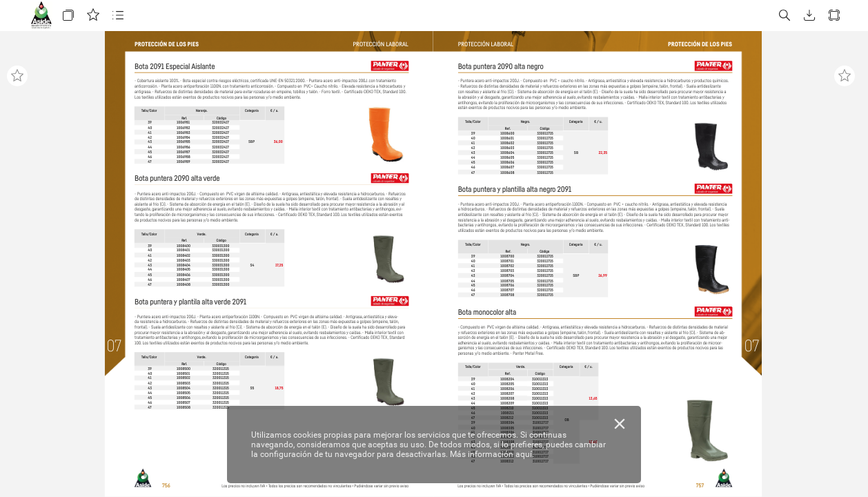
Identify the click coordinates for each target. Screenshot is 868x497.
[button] (68, 16)
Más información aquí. (492, 454)
